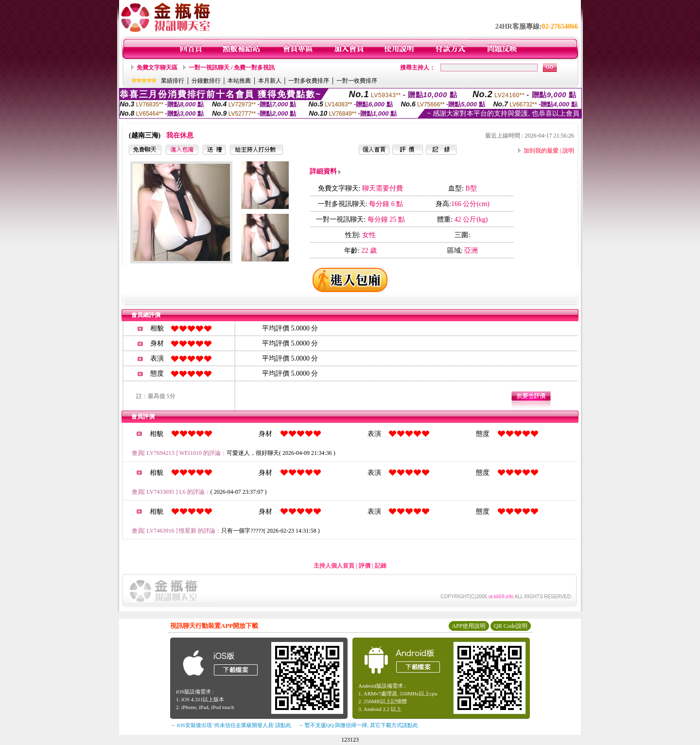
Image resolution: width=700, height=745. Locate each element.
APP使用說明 (469, 626)
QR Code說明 (511, 626)
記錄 (381, 566)
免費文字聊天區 (157, 68)
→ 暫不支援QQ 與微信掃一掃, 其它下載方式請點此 (358, 725)
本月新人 (270, 81)
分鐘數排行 (206, 81)
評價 (365, 566)
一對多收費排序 (309, 81)
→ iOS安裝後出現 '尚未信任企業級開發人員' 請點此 (231, 725)
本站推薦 (239, 81)
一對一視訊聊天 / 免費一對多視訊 (232, 68)
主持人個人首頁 (334, 566)
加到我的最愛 (541, 151)
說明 (568, 151)
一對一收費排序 (357, 81)
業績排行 (173, 81)
